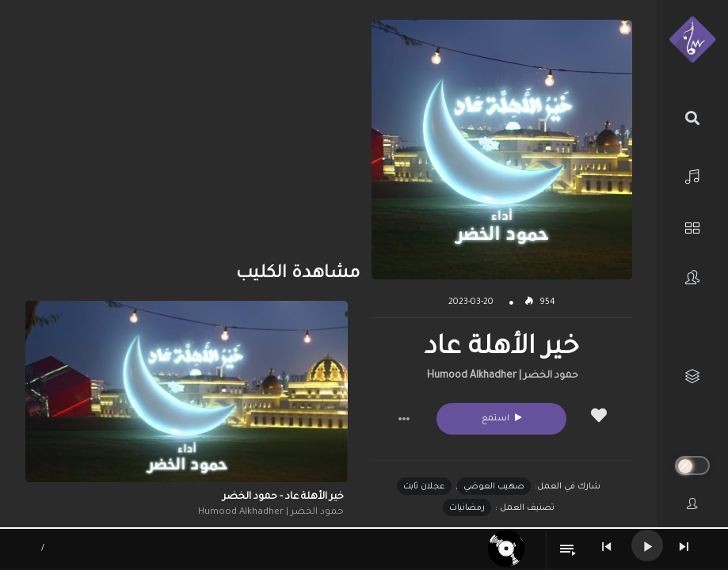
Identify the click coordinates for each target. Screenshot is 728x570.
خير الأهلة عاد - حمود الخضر (283, 497)
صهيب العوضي (494, 487)
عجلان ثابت (424, 487)
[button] (404, 419)
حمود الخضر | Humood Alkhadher (503, 376)
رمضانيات (467, 508)
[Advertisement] (186, 131)
